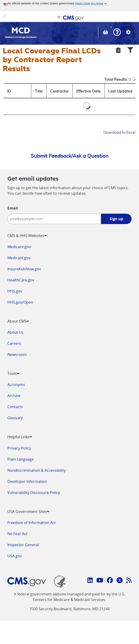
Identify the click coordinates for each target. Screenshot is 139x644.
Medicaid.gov (19, 258)
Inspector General (23, 545)
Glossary (15, 418)
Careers (14, 343)
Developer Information (27, 481)
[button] (117, 33)
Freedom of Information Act (32, 523)
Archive (14, 396)
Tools (13, 373)
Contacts (15, 407)
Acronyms (16, 385)
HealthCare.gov (21, 280)
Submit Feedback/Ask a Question (70, 156)
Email (13, 208)
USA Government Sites (28, 512)
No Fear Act (17, 534)
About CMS (18, 321)
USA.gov (15, 556)
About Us (15, 332)
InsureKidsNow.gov (24, 269)
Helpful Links (20, 437)
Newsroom (17, 354)
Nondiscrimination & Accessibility (37, 470)
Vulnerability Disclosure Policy (34, 493)
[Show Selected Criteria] (118, 51)
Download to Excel (119, 132)
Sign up (116, 219)
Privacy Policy (19, 448)
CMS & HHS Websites (27, 236)
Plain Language (21, 459)
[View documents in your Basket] (106, 33)
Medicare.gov (19, 247)
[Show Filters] (130, 51)
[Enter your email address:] (54, 219)
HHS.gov (15, 291)
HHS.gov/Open (20, 302)
